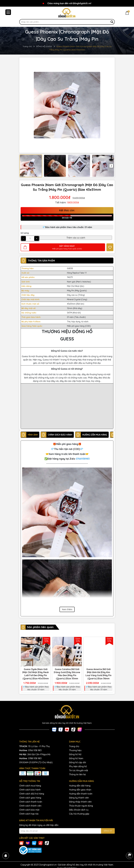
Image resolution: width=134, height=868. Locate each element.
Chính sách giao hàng (30, 798)
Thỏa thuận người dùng (81, 806)
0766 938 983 (35, 750)
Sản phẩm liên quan (40, 627)
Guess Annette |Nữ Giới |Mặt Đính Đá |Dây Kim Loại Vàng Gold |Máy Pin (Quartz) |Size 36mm (98, 674)
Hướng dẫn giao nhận (80, 790)
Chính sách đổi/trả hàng (32, 794)
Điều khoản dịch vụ (79, 810)
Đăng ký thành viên (79, 798)
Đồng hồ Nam (76, 758)
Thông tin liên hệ (77, 774)
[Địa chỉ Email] (67, 831)
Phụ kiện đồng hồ (78, 766)
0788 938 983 (35, 758)
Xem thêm (67, 609)
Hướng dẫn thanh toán (81, 794)
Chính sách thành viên (30, 806)
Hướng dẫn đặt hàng (80, 786)
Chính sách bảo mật (29, 810)
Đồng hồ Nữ (75, 754)
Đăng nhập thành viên (80, 802)
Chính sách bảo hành (30, 790)
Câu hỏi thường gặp (79, 814)
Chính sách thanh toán (31, 802)
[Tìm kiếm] (112, 22)
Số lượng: (25, 233)
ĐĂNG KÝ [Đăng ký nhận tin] (108, 831)
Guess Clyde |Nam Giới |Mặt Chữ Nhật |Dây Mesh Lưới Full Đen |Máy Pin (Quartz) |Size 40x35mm (36, 674)
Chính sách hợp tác (29, 814)
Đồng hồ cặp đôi (78, 762)
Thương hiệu (75, 750)
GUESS (70, 268)
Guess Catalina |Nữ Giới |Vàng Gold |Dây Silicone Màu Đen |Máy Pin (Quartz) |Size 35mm (67, 674)
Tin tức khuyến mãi (78, 770)
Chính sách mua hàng (30, 786)
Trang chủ (74, 746)
